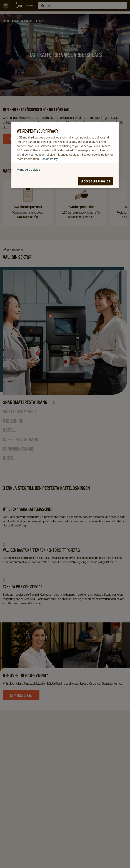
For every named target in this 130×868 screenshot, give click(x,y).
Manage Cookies (28, 170)
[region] (65, 155)
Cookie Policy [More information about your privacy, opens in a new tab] (49, 159)
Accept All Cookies (96, 181)
